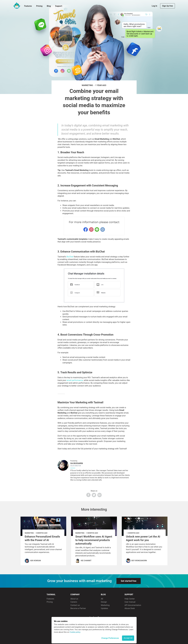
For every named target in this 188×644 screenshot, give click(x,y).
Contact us (75, 605)
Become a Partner (78, 608)
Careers (74, 602)
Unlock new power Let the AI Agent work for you (143, 538)
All (102, 599)
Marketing (105, 605)
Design (104, 602)
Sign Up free (167, 6)
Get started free (129, 581)
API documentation (133, 605)
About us (74, 599)
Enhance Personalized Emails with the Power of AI (42, 538)
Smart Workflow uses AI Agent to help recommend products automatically (94, 540)
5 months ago (42, 533)
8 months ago (133, 533)
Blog (49, 6)
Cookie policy (75, 632)
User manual (130, 602)
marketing (87, 85)
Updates (104, 608)
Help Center (130, 599)
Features (28, 6)
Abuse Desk (130, 608)
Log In (155, 6)
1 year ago (101, 85)
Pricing (39, 6)
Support (59, 6)
